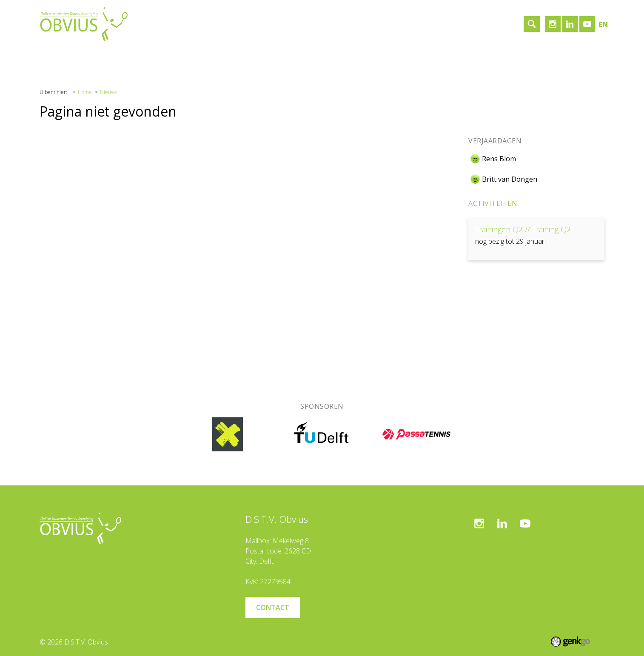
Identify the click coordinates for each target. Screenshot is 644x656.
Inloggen (302, 57)
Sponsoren (174, 57)
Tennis (133, 57)
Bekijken (536, 239)
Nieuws (108, 92)
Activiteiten (493, 203)
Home (56, 57)
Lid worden (259, 57)
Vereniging (94, 57)
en (603, 24)
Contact (216, 57)
